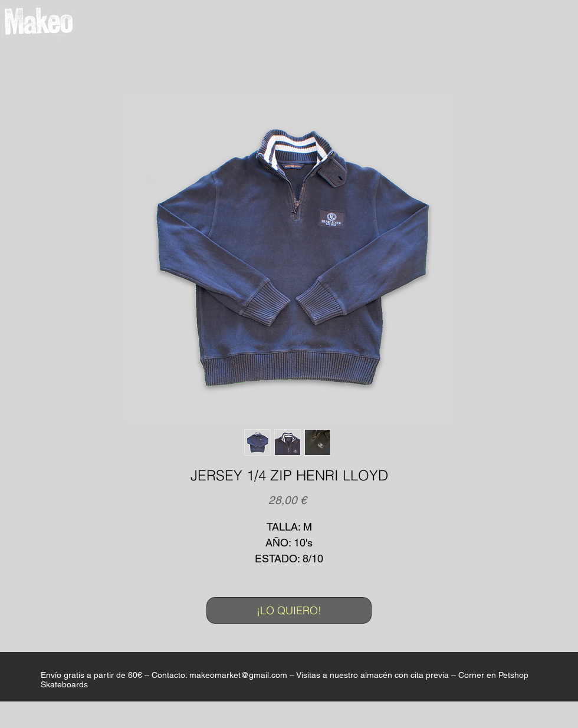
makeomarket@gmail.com (238, 675)
